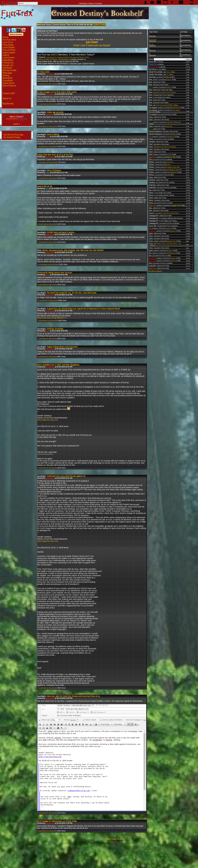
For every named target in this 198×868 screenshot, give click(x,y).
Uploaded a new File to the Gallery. (164, 92)
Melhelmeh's (171, 253)
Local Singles (9, 47)
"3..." (168, 75)
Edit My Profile (10, 70)
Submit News (100, 25)
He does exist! (43, 72)
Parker (82, 57)
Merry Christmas (54, 171)
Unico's (174, 261)
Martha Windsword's (174, 122)
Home (6, 37)
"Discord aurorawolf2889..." (165, 105)
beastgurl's (173, 172)
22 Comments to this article (47, 300)
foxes (169, 165)
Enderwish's (171, 137)
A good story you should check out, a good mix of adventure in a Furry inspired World (83, 309)
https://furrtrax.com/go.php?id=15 (52, 318)
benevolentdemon (12, 119)
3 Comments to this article (47, 84)
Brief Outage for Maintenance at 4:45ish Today (57, 821)
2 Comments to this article (47, 224)
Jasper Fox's (176, 206)
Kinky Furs (170, 162)
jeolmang (50, 57)
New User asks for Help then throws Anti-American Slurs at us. (73, 696)
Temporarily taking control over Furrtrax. (55, 273)
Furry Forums (9, 50)
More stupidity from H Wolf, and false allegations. (59, 365)
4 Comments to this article (47, 104)
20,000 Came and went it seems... (61, 232)
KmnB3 (152, 44)
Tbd (87, 57)
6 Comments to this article (47, 126)
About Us (7, 98)
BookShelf (7, 78)
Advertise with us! (99, 863)
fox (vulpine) (59, 57)
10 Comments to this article (47, 321)
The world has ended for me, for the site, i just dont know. (72, 293)
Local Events (9, 58)
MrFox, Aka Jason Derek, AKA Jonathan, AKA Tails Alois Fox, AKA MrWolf (73, 250)
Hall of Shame (9, 86)
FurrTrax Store (9, 40)
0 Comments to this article (47, 357)
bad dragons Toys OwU (172, 167)
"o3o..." (169, 72)
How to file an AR (45, 186)
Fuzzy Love (169, 126)
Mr (150, 54)
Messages (7, 73)
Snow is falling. (53, 134)
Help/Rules (8, 60)
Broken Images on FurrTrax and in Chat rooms (57, 92)
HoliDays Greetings (55, 329)
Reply (173, 72)
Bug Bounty (8, 104)
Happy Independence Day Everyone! (62, 347)
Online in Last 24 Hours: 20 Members (53, 59)
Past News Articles (115, 839)
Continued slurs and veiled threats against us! (66, 476)
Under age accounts (55, 112)
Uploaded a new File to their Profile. (167, 213)
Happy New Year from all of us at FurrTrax (55, 155)
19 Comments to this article (47, 264)
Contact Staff (9, 93)
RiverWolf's (176, 108)
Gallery (6, 75)
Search (6, 55)
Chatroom (7, 68)
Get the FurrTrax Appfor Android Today (13, 136)
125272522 (153, 40)
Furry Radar (8, 45)
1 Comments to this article (47, 339)
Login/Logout (9, 52)
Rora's (169, 80)
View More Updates (155, 271)
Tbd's (170, 154)
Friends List (8, 63)
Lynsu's (169, 228)
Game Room (9, 83)
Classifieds (8, 81)
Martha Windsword (71, 57)
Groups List (8, 65)
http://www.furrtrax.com (48, 420)
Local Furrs (8, 42)
